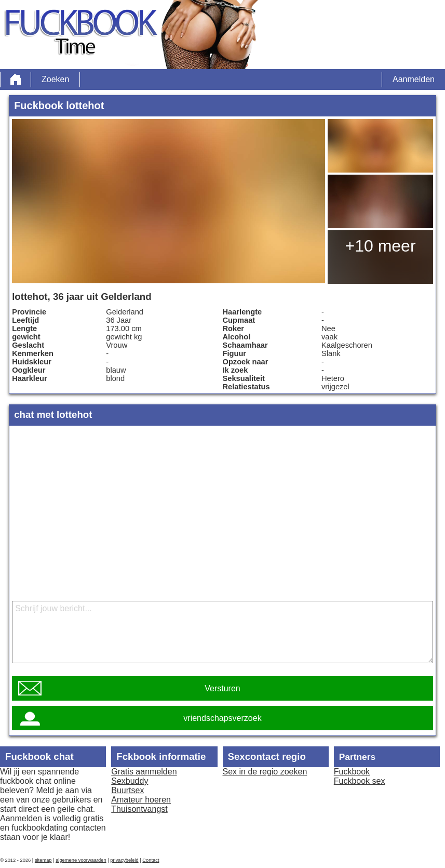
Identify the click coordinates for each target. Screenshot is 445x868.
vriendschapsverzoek (222, 718)
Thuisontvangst (139, 809)
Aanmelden (414, 79)
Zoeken (55, 79)
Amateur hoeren (141, 800)
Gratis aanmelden (144, 772)
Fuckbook (352, 772)
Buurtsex (127, 790)
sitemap (43, 860)
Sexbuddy (130, 781)
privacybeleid (124, 860)
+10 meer (380, 246)
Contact (151, 860)
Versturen (222, 688)
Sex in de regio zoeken (265, 772)
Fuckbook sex (360, 781)
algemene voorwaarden (81, 860)
